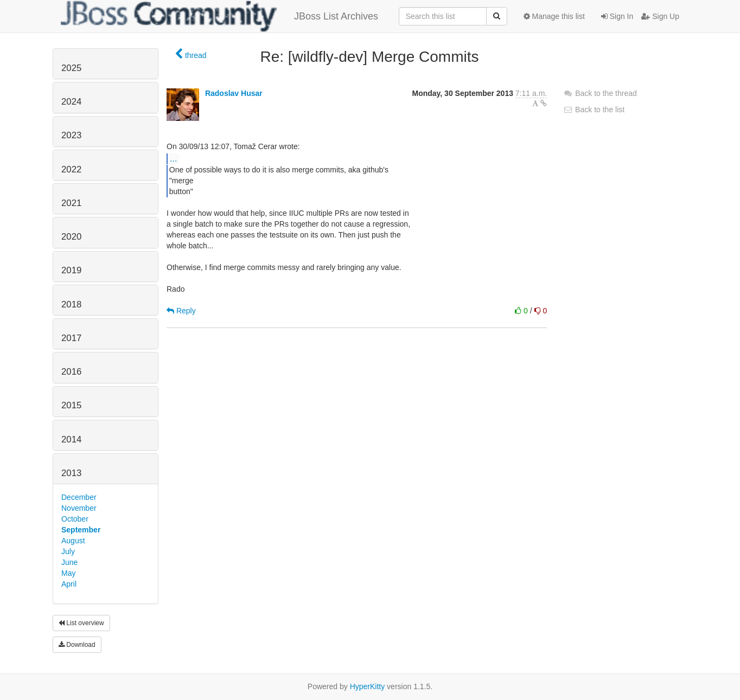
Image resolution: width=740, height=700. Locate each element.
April (69, 584)
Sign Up (660, 16)
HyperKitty (368, 686)
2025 (71, 68)
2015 (71, 405)
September (81, 530)
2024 (71, 102)
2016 (71, 372)
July (68, 551)
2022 (71, 169)
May (68, 573)
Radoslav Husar (234, 93)
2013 (71, 473)
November (79, 508)
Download (77, 645)
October (75, 519)
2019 (71, 270)
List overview (81, 623)
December (79, 497)
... (173, 158)
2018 (71, 304)
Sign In (617, 16)
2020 (71, 237)
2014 (71, 439)
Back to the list (594, 110)
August (73, 541)
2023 (71, 135)
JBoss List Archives (219, 16)
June (69, 562)
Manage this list (554, 16)
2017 (71, 338)
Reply (181, 311)
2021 (71, 203)
